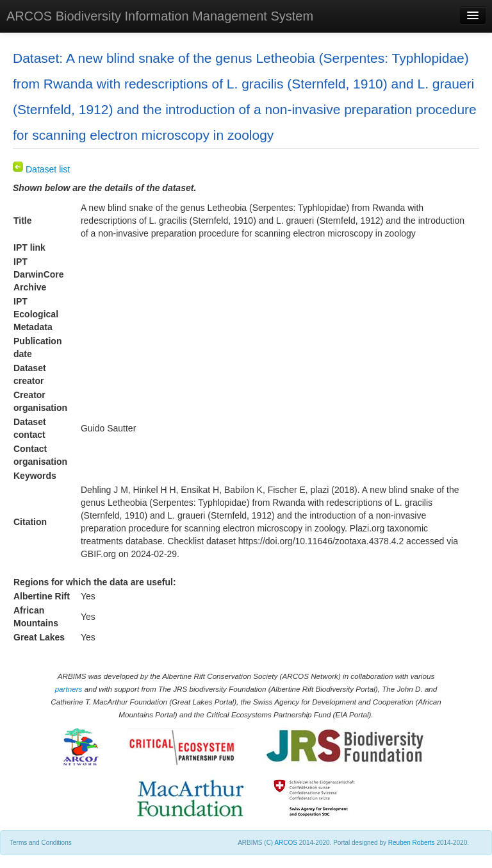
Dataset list (41, 169)
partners (69, 689)
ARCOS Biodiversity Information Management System (160, 16)
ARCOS (286, 843)
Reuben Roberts (412, 843)
